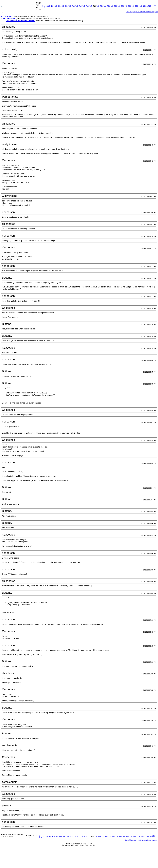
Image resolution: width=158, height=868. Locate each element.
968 (136, 6)
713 (77, 6)
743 (122, 6)
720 (101, 6)
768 (126, 6)
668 (63, 6)
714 (80, 6)
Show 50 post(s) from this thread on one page (142, 12)
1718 (149, 6)
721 (105, 6)
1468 (145, 6)
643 (59, 6)
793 (129, 6)
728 (119, 6)
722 (108, 6)
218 (49, 6)
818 (133, 6)
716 (87, 6)
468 (52, 6)
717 (91, 6)
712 (73, 6)
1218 (140, 6)
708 (70, 6)
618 (56, 6)
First (43, 6)
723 (112, 6)
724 (115, 6)
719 (98, 6)
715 (84, 6)
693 (66, 6)
